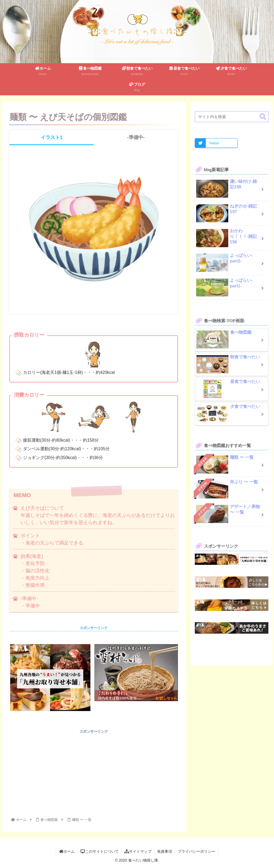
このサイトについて (100, 851)
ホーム (67, 851)
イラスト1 (52, 137)
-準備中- (136, 137)
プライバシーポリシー (196, 851)
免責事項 (165, 851)
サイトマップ (138, 851)
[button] (263, 117)
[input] (231, 117)
